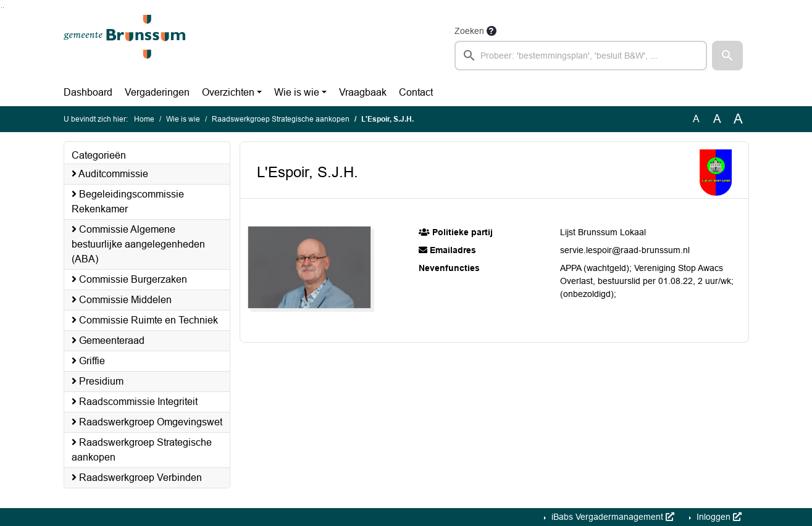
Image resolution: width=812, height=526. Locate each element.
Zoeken (469, 31)
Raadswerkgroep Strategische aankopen (281, 119)
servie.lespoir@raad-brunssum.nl (625, 250)
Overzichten (228, 92)
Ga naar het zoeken (2, 8)
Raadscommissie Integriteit (135, 402)
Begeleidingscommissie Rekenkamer (128, 202)
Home (144, 119)
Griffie (88, 361)
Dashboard (88, 92)
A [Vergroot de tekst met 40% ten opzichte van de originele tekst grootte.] (738, 119)
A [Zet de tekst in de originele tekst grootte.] (696, 119)
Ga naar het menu (3, 8)
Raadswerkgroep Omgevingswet (147, 422)
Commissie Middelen (122, 300)
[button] (727, 56)
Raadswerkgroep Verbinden (137, 478)
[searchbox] (581, 56)
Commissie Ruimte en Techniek (145, 320)
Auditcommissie (110, 174)
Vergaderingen (157, 92)
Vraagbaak (363, 92)
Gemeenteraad (108, 340)
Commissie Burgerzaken (129, 279)
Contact (416, 92)
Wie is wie (297, 92)
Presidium (98, 381)
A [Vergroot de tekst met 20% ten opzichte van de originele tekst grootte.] (717, 119)
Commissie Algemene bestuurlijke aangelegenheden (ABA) (138, 244)
